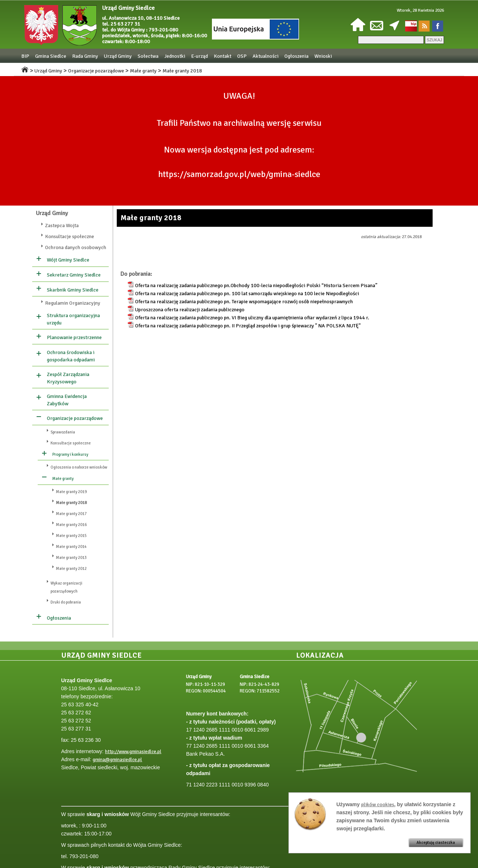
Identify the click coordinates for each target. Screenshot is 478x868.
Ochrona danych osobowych (76, 247)
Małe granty (143, 71)
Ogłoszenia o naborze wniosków (79, 467)
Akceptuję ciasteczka (436, 843)
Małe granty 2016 (71, 525)
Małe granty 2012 (71, 569)
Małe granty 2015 (71, 536)
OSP (242, 56)
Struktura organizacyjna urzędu (73, 319)
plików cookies (378, 805)
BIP (25, 56)
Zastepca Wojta (62, 226)
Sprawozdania (63, 432)
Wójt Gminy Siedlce (68, 260)
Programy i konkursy (70, 454)
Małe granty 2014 (71, 547)
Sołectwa (148, 56)
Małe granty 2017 (71, 514)
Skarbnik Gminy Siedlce (73, 290)
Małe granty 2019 (71, 492)
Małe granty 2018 (182, 71)
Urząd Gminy (118, 56)
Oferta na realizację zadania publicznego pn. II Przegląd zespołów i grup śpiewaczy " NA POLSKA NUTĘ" (248, 326)
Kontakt (223, 56)
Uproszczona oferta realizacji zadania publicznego (190, 310)
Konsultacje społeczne (70, 236)
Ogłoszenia (296, 56)
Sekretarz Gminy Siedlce (74, 275)
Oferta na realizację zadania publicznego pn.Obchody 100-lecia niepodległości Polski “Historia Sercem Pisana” (256, 285)
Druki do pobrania (66, 602)
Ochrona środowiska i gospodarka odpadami (71, 356)
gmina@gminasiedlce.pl (117, 760)
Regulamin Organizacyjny (73, 303)
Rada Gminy (85, 56)
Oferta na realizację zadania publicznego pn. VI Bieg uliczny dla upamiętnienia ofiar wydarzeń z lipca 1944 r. (252, 318)
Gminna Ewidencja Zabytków (67, 400)
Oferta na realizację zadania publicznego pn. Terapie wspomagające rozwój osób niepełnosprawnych (244, 302)
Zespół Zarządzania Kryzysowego (68, 378)
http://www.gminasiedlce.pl (133, 752)
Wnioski (323, 56)
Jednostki (175, 56)
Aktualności (266, 56)
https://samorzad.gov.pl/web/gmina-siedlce (239, 174)
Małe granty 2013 (71, 558)
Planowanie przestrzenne (74, 337)
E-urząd (199, 56)
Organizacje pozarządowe (96, 71)
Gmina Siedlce (51, 56)
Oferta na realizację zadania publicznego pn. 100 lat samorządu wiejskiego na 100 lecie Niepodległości (247, 294)
